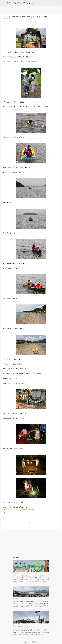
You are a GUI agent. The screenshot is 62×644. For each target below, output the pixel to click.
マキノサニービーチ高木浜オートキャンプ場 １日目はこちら (20, 62)
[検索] (60, 3)
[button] (4, 22)
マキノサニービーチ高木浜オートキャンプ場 (25, 509)
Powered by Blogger (31, 642)
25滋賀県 (5, 509)
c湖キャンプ (12, 509)
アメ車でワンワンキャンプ (19, 3)
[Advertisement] (31, 541)
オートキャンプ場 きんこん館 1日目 (22, 598)
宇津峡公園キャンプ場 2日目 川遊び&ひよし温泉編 (25, 573)
